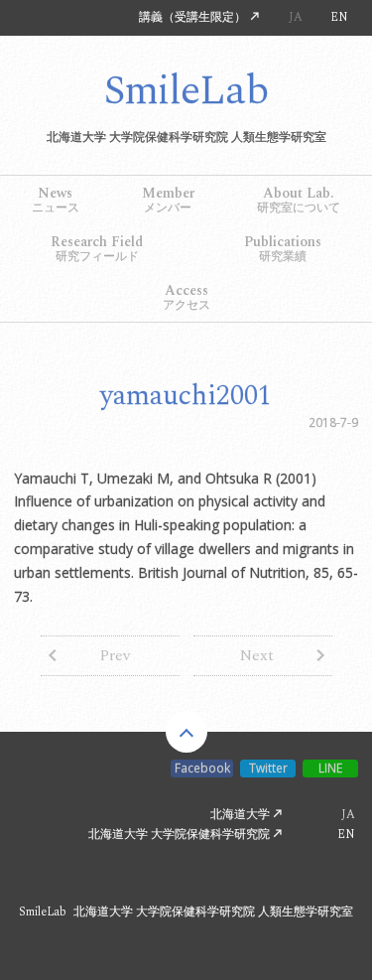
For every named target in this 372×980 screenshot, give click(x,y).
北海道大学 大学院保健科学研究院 (179, 835)
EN (339, 17)
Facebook (202, 768)
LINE (330, 768)
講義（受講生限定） (192, 17)
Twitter (268, 768)
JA (296, 17)
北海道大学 (240, 816)
